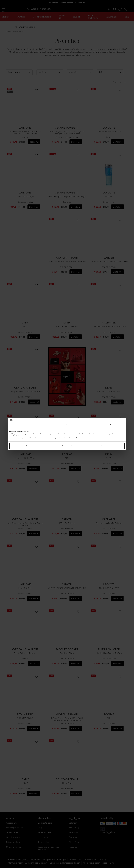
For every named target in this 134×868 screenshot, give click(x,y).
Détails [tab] (67, 425)
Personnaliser (67, 446)
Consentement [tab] (28, 425)
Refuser (28, 446)
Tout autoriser (106, 446)
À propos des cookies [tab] (106, 425)
